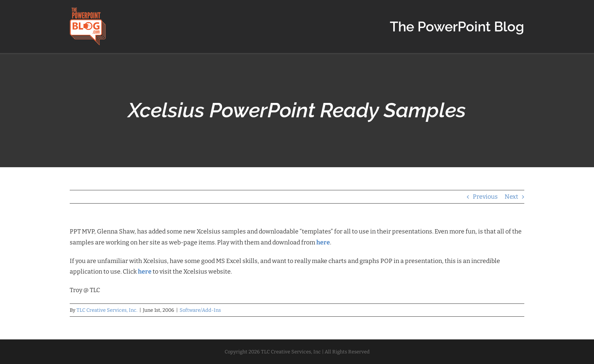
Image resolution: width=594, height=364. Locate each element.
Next (511, 197)
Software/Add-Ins (200, 310)
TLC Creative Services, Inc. (107, 310)
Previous (485, 197)
